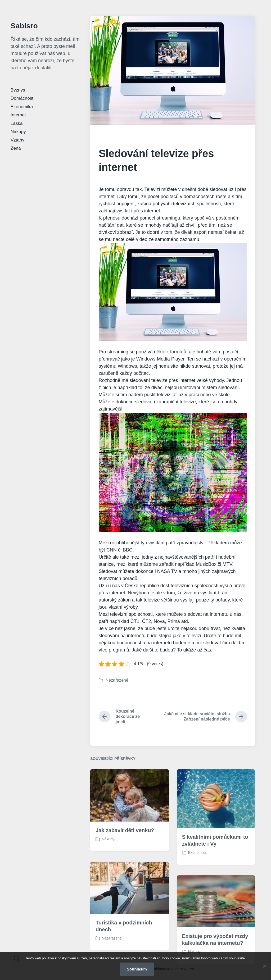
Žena (16, 148)
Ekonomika (22, 107)
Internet (18, 115)
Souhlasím (137, 969)
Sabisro (24, 26)
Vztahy (17, 140)
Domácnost (22, 98)
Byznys (18, 90)
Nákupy (18, 132)
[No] (264, 966)
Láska (17, 123)
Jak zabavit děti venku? (125, 851)
